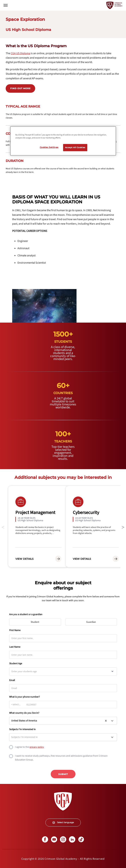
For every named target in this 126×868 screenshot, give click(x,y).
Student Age (16, 664)
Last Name (15, 647)
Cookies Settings (49, 147)
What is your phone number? (24, 697)
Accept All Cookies (75, 147)
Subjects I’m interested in (22, 729)
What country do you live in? (24, 713)
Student (37, 621)
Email (12, 680)
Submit (63, 774)
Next (123, 527)
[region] (63, 141)
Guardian (93, 621)
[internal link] (20, 53)
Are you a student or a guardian (26, 614)
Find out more (20, 88)
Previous (3, 527)
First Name (15, 630)
